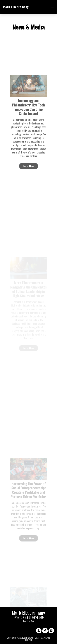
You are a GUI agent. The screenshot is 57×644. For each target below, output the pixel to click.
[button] (52, 7)
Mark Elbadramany (16, 7)
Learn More (29, 180)
